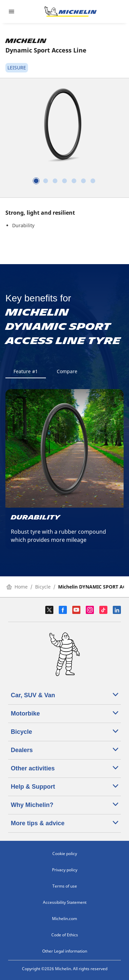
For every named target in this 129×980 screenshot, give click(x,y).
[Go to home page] (71, 12)
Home (17, 587)
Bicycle (43, 587)
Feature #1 (26, 371)
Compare (67, 371)
